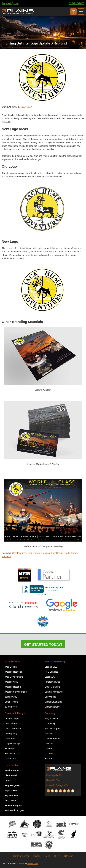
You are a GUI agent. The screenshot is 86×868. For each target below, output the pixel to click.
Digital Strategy (52, 707)
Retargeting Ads (52, 682)
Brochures (10, 749)
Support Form (11, 790)
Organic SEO (51, 667)
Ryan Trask (26, 107)
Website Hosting (13, 687)
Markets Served (52, 739)
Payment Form (12, 795)
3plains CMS (11, 697)
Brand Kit (49, 759)
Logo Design (34, 553)
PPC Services (51, 672)
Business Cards (12, 754)
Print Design (57, 553)
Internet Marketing (55, 662)
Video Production (13, 729)
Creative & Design (15, 713)
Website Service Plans (16, 692)
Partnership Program (15, 810)
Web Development (14, 677)
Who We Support (53, 729)
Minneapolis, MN (54, 775)
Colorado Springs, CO (57, 785)
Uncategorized (19, 553)
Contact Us (10, 780)
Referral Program (13, 805)
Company (50, 713)
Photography (11, 734)
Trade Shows (71, 553)
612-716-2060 (77, 3)
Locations (49, 754)
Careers (48, 749)
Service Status (12, 770)
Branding (46, 553)
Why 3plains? (51, 719)
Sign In (73, 12)
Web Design (11, 667)
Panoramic (10, 739)
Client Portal (11, 775)
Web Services (12, 662)
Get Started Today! (43, 645)
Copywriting (50, 697)
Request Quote (10, 3)
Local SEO (50, 677)
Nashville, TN (53, 780)
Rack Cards (10, 759)
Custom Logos (12, 719)
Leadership (50, 724)
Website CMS (11, 682)
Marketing (7, 556)
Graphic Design (12, 744)
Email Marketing (52, 687)
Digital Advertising (53, 702)
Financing (49, 744)
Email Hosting (11, 702)
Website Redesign (14, 672)
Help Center (11, 765)
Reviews (49, 734)
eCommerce (11, 707)
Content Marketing (54, 692)
